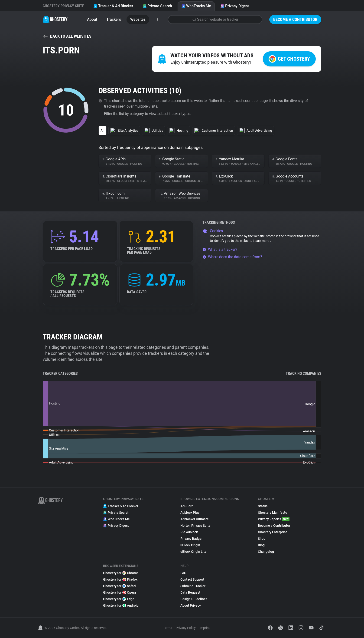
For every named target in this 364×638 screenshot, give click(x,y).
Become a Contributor (295, 19)
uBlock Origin (190, 545)
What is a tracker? (220, 249)
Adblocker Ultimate (195, 519)
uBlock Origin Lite (193, 552)
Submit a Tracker (193, 586)
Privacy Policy (186, 628)
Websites (138, 19)
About (92, 19)
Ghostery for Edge (119, 599)
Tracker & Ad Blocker (113, 6)
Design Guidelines (194, 599)
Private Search (157, 6)
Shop (262, 539)
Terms (168, 628)
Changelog (266, 552)
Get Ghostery (289, 59)
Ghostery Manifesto (273, 513)
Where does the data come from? (232, 257)
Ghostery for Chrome (121, 573)
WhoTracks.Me (196, 6)
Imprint (205, 628)
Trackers (114, 19)
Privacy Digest (235, 6)
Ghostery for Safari (119, 586)
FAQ (183, 573)
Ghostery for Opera (120, 592)
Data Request (190, 592)
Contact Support (192, 579)
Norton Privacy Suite (195, 526)
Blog (261, 545)
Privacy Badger (192, 539)
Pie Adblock (189, 532)
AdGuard (187, 506)
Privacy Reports (274, 519)
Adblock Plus (190, 513)
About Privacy (191, 605)
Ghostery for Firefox (120, 579)
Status (263, 506)
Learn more (262, 241)
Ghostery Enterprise (273, 532)
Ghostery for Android (121, 605)
